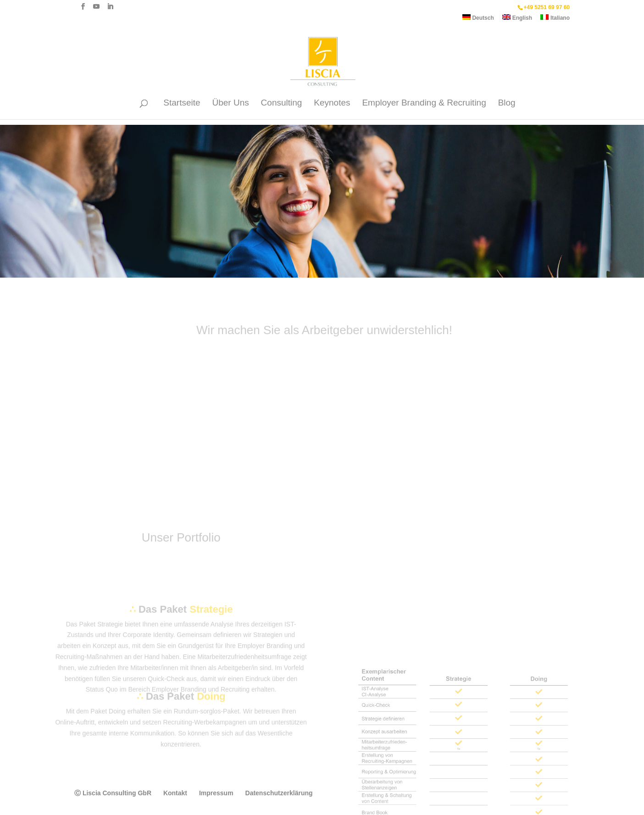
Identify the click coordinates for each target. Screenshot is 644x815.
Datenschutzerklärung (279, 793)
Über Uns (230, 103)
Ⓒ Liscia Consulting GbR (113, 793)
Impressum (216, 793)
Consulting (282, 103)
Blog (507, 103)
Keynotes (332, 103)
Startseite (182, 103)
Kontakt (175, 793)
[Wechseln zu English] (517, 20)
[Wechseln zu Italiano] (555, 20)
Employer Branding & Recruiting (424, 103)
